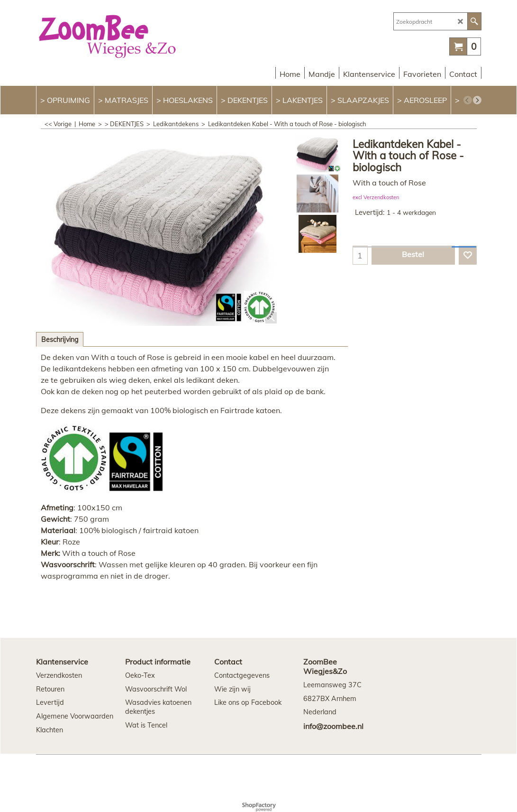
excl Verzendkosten (376, 197)
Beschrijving (60, 340)
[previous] (468, 100)
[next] (477, 100)
